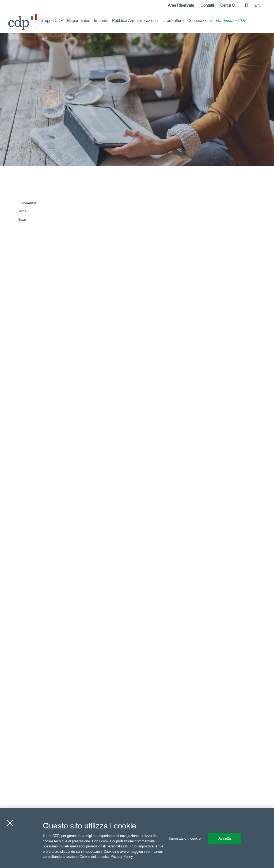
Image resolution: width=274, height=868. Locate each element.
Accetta (224, 838)
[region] (137, 838)
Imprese (101, 20)
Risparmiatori (79, 20)
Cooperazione (199, 20)
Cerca (228, 5)
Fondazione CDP (231, 21)
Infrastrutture (172, 20)
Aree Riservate (181, 5)
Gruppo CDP (52, 20)
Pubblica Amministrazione (135, 20)
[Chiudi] (10, 823)
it (247, 5)
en (258, 5)
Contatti (207, 5)
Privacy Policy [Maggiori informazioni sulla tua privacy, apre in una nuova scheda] (122, 857)
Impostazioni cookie (185, 838)
